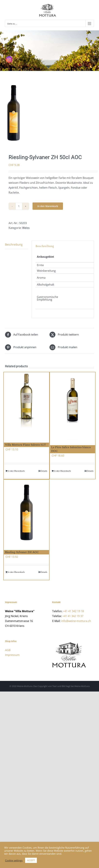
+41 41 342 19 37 (73, 616)
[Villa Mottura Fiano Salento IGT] (26, 405)
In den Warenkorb (48, 206)
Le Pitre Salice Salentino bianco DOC (71, 449)
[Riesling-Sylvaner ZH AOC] (26, 513)
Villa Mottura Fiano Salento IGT (25, 445)
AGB (8, 650)
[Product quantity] (19, 206)
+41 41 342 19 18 (73, 611)
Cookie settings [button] (14, 860)
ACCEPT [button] (31, 860)
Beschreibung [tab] (14, 245)
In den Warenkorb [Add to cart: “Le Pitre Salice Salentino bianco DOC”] (62, 471)
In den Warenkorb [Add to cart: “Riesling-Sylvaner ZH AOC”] (16, 572)
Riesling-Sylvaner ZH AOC (22, 552)
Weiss (26, 228)
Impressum (12, 655)
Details (44, 471)
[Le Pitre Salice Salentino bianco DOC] (73, 407)
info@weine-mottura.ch (76, 621)
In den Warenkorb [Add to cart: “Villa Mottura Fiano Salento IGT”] (16, 471)
